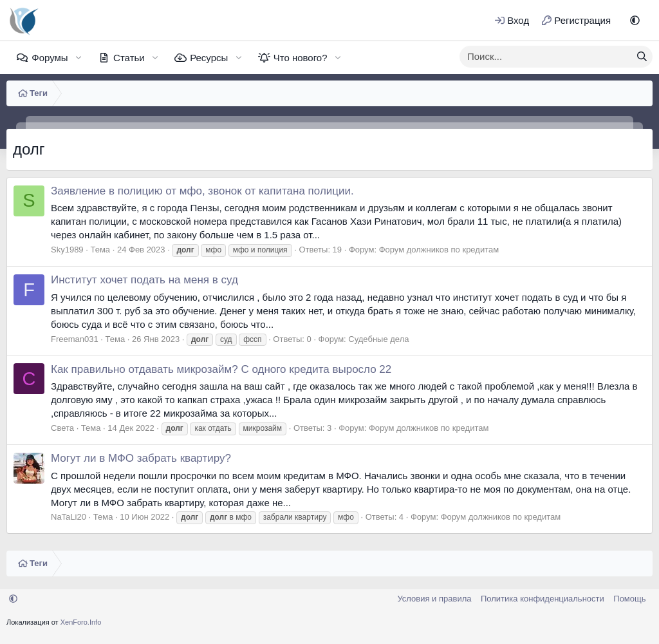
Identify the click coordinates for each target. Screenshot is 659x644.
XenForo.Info (81, 622)
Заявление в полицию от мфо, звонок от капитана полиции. (202, 191)
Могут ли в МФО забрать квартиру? (141, 458)
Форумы (50, 58)
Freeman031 (75, 339)
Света (62, 428)
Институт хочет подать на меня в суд (144, 280)
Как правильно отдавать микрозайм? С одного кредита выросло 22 (221, 369)
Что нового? (301, 58)
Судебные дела (378, 339)
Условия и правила (434, 599)
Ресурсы (209, 58)
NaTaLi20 (69, 517)
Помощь (629, 599)
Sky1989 (67, 250)
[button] (635, 20)
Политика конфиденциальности (543, 599)
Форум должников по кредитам (439, 250)
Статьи (129, 58)
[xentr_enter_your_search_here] (546, 57)
